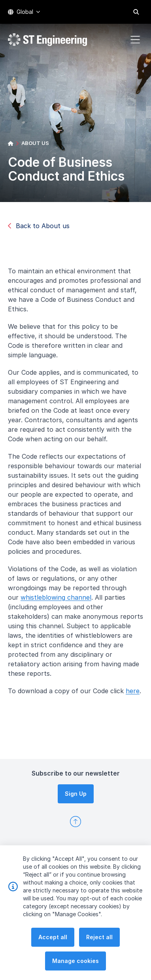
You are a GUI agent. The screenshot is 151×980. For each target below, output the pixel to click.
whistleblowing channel (59, 601)
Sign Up (76, 794)
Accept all (53, 958)
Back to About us (39, 226)
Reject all (99, 958)
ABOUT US (35, 143)
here (136, 694)
